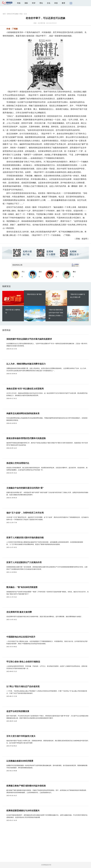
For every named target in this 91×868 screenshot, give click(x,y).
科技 (56, 3)
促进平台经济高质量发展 (18, 711)
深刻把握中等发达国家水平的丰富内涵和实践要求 (29, 339)
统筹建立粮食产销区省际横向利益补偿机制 (26, 786)
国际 (26, 3)
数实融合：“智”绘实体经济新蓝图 (22, 587)
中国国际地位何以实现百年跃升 (21, 637)
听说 (21, 14)
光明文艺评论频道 (13, 14)
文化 (49, 3)
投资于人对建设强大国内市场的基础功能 (25, 538)
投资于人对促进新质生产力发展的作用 (24, 562)
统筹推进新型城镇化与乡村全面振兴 (23, 811)
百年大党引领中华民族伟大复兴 (21, 736)
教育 (63, 3)
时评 (34, 3)
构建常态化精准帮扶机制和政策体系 (23, 413)
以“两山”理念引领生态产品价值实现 (23, 686)
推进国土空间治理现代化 (18, 463)
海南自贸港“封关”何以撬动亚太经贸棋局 (25, 389)
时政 (19, 3)
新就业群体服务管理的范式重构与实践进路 (26, 438)
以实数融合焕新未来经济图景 (20, 761)
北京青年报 (41, 23)
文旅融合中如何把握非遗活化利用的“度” (25, 488)
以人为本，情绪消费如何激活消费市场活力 (26, 364)
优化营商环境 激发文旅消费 (19, 612)
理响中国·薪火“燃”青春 (34, 294)
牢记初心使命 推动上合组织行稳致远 (23, 662)
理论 (41, 3)
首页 (4, 14)
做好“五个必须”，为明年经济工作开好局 (25, 513)
